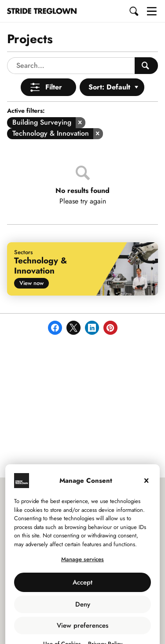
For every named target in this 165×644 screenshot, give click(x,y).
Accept (82, 566)
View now (31, 266)
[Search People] (146, 49)
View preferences (82, 609)
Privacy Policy (105, 627)
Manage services (82, 542)
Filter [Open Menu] (54, 70)
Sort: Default (109, 70)
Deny (83, 588)
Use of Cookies (62, 627)
